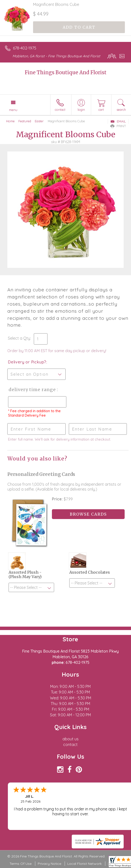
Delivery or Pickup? (27, 362)
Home (10, 121)
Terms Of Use (21, 864)
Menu (13, 110)
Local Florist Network (84, 864)
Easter (39, 121)
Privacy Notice (49, 864)
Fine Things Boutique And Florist (66, 72)
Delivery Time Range (32, 390)
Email (118, 121)
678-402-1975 (25, 48)
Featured (25, 121)
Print (118, 126)
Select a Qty (19, 338)
